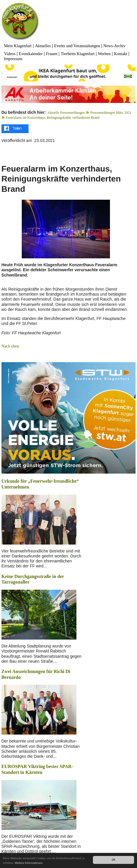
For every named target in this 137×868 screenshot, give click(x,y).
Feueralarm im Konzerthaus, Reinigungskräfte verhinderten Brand (53, 118)
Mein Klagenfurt (18, 46)
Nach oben (10, 346)
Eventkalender (31, 54)
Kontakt (121, 54)
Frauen (52, 54)
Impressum (13, 59)
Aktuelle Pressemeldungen (66, 113)
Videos (10, 54)
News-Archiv (114, 46)
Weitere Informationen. (29, 863)
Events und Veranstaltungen (77, 46)
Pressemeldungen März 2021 (111, 113)
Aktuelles (43, 46)
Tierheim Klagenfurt (78, 54)
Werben (104, 54)
